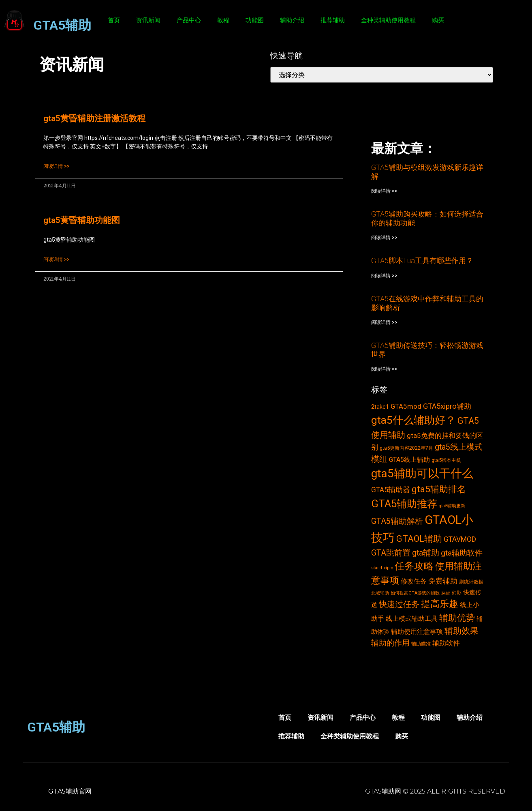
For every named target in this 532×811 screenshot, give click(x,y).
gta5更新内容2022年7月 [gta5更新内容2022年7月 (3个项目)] (406, 448)
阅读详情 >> (57, 166)
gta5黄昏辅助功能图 (82, 220)
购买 (438, 20)
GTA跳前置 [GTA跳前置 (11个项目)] (391, 553)
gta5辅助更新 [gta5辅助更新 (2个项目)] (452, 506)
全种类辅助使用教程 (388, 20)
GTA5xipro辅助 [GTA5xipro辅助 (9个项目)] (447, 406)
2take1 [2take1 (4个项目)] (380, 407)
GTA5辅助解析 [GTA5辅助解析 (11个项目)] (397, 521)
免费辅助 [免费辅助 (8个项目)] (443, 581)
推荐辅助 (333, 20)
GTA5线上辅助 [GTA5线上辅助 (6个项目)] (409, 460)
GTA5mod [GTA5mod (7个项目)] (406, 406)
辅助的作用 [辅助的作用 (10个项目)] (390, 643)
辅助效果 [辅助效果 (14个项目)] (461, 631)
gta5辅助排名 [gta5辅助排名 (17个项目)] (439, 489)
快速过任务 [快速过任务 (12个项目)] (399, 604)
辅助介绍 (292, 20)
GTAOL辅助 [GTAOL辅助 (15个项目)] (419, 539)
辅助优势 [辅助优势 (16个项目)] (457, 618)
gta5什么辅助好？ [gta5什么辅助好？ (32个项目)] (413, 420)
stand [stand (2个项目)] (377, 568)
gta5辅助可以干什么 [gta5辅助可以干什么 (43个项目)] (422, 473)
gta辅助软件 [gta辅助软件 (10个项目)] (462, 553)
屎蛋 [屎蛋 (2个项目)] (446, 593)
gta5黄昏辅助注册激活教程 (94, 118)
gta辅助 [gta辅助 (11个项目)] (426, 553)
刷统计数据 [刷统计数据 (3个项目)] (471, 582)
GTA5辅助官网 (70, 791)
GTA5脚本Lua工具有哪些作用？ (422, 261)
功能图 (255, 20)
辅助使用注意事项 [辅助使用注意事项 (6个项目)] (417, 632)
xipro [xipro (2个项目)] (388, 568)
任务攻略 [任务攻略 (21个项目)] (414, 566)
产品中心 (189, 20)
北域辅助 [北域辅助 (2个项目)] (380, 593)
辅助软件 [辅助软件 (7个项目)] (446, 643)
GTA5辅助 (62, 25)
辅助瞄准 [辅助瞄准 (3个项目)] (421, 644)
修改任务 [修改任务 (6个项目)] (414, 581)
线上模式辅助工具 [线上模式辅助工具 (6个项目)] (412, 619)
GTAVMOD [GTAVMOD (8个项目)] (460, 539)
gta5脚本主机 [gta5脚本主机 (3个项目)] (446, 460)
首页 (114, 20)
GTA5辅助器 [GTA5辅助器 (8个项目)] (391, 490)
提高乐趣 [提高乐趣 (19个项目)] (440, 604)
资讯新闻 (148, 20)
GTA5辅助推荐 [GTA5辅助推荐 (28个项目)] (404, 504)
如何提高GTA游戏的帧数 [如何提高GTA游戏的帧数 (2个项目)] (415, 593)
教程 (223, 20)
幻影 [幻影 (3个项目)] (457, 593)
